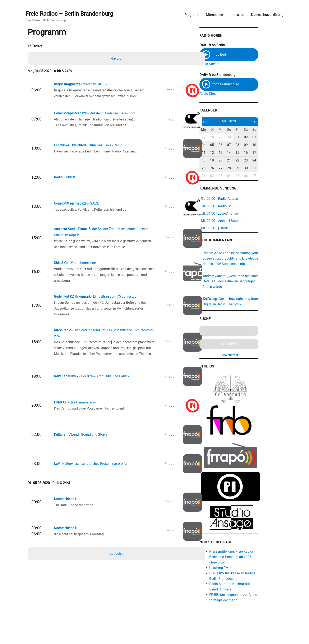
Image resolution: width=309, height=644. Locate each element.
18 (222, 159)
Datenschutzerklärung (266, 14)
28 (231, 136)
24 (276, 159)
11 (222, 152)
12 (231, 152)
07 (249, 144)
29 (240, 136)
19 (231, 159)
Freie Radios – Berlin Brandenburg (70, 13)
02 (267, 136)
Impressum (236, 14)
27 (222, 136)
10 (276, 144)
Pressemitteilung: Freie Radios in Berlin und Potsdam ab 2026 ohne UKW (252, 563)
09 (267, 144)
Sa (266, 129)
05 (231, 144)
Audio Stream (227, 63)
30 (249, 136)
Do (249, 129)
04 (222, 144)
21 (249, 159)
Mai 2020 (248, 120)
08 (258, 144)
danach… (117, 562)
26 (231, 167)
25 (222, 167)
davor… (117, 58)
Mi (240, 129)
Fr (258, 129)
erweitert (250, 353)
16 (267, 152)
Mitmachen (213, 14)
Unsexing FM (237, 574)
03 (276, 136)
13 (240, 152)
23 (267, 159)
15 (258, 152)
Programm (191, 14)
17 (276, 152)
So (275, 129)
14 (249, 152)
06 (240, 144)
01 (258, 136)
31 (276, 167)
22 (258, 159)
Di (231, 129)
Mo (222, 129)
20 (240, 159)
